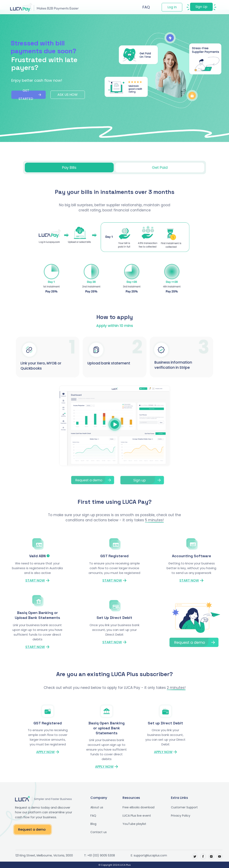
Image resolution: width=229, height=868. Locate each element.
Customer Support (180, 807)
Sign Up (201, 7)
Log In (172, 7)
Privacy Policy (176, 816)
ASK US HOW (68, 95)
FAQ (146, 7)
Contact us (94, 832)
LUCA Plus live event (132, 816)
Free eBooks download (134, 807)
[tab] (72, 167)
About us (92, 807)
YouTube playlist (130, 824)
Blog (89, 824)
